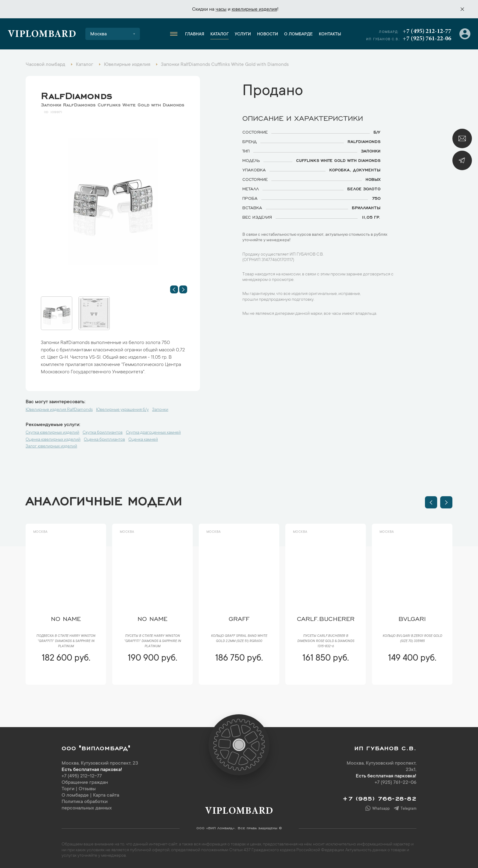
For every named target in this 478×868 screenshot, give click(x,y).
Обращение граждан (85, 783)
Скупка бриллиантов (103, 433)
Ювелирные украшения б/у (122, 410)
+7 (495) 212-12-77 (427, 31)
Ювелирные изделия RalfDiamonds (59, 410)
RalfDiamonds (77, 94)
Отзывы (87, 789)
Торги (68, 789)
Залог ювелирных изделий (51, 447)
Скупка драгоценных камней (153, 433)
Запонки (160, 410)
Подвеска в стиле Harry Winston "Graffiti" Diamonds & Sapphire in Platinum (66, 641)
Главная (195, 34)
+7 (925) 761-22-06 (427, 39)
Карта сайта (106, 795)
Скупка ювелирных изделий (52, 433)
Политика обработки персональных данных (87, 805)
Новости (268, 34)
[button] (174, 289)
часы (221, 9)
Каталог (219, 34)
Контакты (330, 34)
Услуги (243, 34)
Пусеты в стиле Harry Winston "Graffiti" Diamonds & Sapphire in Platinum (153, 641)
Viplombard (42, 35)
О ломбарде (298, 34)
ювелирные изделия (254, 9)
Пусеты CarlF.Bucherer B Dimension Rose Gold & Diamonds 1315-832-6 (326, 641)
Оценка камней (143, 440)
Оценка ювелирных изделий (53, 440)
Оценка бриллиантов (104, 440)
